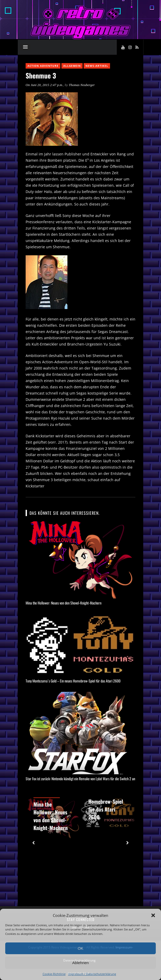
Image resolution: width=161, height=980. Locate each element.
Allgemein (72, 66)
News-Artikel (97, 66)
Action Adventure (43, 66)
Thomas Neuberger (82, 85)
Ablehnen (80, 963)
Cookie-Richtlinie (54, 974)
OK (80, 948)
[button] (153, 915)
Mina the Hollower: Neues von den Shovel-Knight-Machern (64, 603)
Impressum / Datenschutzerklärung (92, 974)
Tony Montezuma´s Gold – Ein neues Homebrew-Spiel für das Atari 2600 (73, 681)
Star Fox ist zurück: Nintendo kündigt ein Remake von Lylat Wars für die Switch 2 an (80, 779)
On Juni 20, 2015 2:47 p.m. (44, 85)
